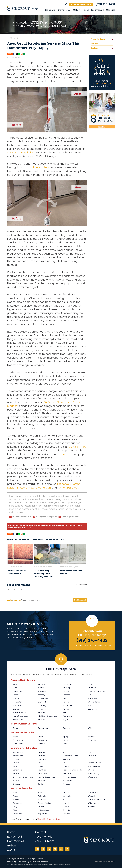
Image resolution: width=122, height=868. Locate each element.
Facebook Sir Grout (21, 517)
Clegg (15, 810)
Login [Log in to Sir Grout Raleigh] (9, 600)
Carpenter (17, 803)
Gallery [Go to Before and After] (77, 10)
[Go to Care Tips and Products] (102, 73)
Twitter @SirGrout (68, 488)
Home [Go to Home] (10, 38)
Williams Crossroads (97, 800)
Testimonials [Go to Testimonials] (98, 10)
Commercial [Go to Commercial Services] (65, 10)
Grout (26, 525)
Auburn (16, 796)
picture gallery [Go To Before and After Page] (40, 167)
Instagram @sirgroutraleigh (34, 488)
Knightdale (43, 814)
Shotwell (66, 814)
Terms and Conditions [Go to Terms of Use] (40, 862)
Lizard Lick (67, 793)
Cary (15, 807)
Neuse (65, 800)
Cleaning (33, 525)
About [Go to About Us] (86, 10)
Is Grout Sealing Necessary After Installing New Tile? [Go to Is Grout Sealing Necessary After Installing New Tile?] (43, 574)
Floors (79, 525)
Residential (71, 525)
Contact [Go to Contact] (111, 10)
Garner (41, 807)
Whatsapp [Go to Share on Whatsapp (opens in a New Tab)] (19, 54)
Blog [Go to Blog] (16, 38)
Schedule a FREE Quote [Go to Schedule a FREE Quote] (81, 4)
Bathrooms (27, 528)
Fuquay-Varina (44, 803)
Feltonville (42, 796)
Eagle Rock (18, 814)
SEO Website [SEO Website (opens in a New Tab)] (100, 862)
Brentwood (18, 800)
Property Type (98, 39)
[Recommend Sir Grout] (102, 111)
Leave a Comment (18, 585)
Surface (95, 48)
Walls (11, 528)
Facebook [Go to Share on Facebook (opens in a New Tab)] (14, 54)
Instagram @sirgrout (46, 517)
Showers (18, 528)
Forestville (42, 800)
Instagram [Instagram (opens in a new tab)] (37, 849)
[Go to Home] (24, 8)
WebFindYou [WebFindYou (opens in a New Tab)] (111, 862)
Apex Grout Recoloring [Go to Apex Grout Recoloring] (21, 153)
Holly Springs (43, 810)
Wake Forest (93, 793)
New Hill (66, 803)
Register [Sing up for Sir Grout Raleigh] (17, 600)
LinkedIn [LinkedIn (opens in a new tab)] (61, 849)
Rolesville (67, 810)
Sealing (52, 525)
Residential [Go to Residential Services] (50, 10)
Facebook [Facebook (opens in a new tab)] (43, 849)
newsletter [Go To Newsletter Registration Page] (64, 454)
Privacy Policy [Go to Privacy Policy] (24, 862)
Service (94, 44)
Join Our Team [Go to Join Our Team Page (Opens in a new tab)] (45, 841)
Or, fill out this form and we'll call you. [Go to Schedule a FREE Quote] (92, 646)
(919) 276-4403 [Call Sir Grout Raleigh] (105, 4)
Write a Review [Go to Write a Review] (66, 4)
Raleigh (66, 807)
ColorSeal (61, 525)
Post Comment (80, 600)
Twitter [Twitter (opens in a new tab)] (49, 849)
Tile (21, 525)
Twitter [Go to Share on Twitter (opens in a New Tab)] (17, 54)
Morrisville (67, 796)
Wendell (91, 796)
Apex (15, 793)
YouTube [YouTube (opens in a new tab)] (55, 849)
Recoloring (43, 525)
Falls (40, 793)
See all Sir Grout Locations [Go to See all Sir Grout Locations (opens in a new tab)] (49, 819)
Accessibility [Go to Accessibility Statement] (12, 862)
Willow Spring (94, 803)
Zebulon (91, 807)
